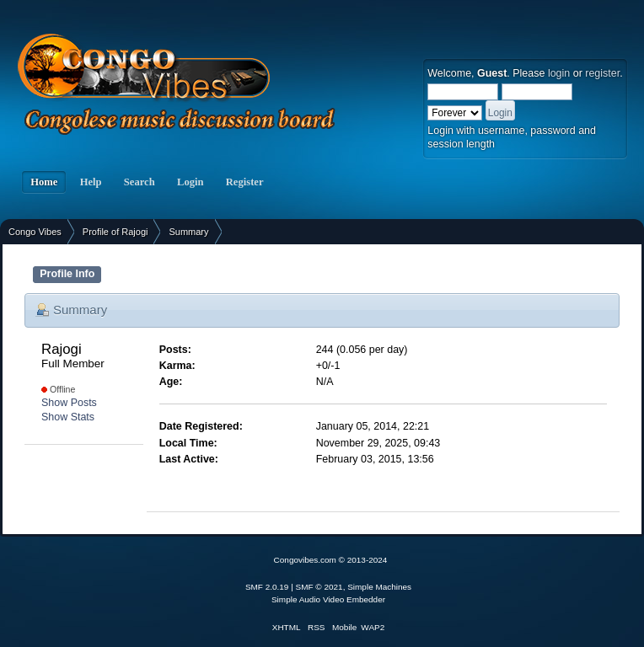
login (559, 73)
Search (140, 182)
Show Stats (68, 417)
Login (191, 182)
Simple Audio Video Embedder (328, 599)
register (602, 73)
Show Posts (69, 403)
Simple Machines (379, 587)
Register (245, 182)
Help (90, 182)
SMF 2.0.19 (267, 587)
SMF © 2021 (319, 587)
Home (44, 182)
